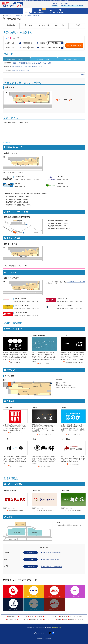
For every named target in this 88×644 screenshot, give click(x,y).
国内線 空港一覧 (64, 616)
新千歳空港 (31, 553)
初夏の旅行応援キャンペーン (21, 70)
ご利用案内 (31, 616)
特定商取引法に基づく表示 (36, 620)
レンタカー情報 (44, 26)
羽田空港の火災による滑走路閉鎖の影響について (27, 67)
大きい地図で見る (7, 143)
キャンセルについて (12, 620)
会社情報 (59, 620)
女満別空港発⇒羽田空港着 (51, 559)
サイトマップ (80, 620)
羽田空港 (31, 559)
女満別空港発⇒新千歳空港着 (52, 553)
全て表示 (83, 74)
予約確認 (55, 6)
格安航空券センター (13, 616)
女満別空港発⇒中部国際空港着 (52, 566)
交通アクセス (28, 26)
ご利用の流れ (39, 616)
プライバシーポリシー (49, 620)
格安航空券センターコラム (76, 616)
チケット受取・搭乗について (51, 616)
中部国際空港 (31, 566)
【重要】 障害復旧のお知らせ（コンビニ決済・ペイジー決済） (32, 63)
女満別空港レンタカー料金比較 (76, 282)
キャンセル (71, 6)
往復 (10, 38)
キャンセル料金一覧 (23, 620)
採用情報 (65, 620)
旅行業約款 (72, 620)
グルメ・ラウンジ (60, 26)
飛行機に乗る (11, 26)
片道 (17, 38)
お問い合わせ (79, 6)
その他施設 (77, 26)
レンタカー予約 (23, 616)
